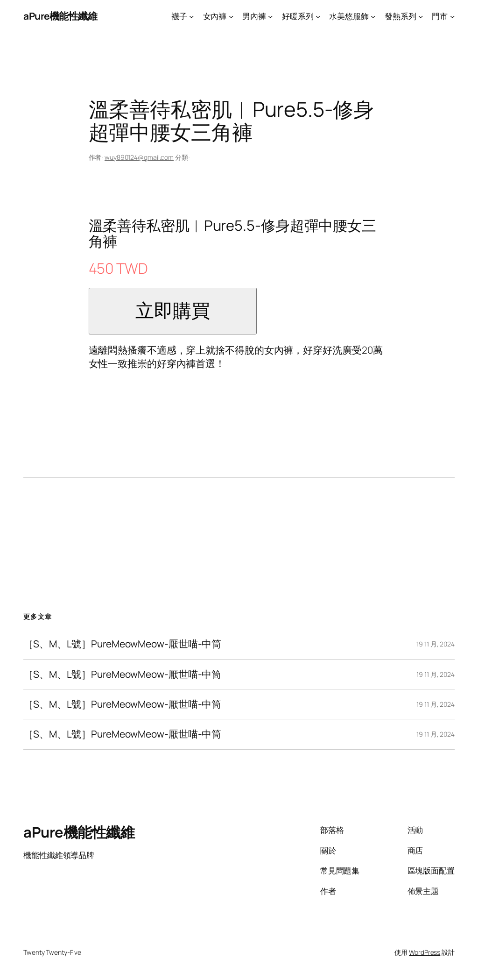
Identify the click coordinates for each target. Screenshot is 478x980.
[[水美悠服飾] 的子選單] (373, 16)
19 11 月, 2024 (436, 644)
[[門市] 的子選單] (452, 16)
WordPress (425, 952)
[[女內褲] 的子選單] (231, 16)
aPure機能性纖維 (60, 16)
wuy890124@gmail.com (139, 157)
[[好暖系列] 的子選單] (318, 16)
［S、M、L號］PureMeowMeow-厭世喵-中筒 (122, 644)
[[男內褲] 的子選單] (270, 16)
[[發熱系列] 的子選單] (421, 16)
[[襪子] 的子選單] (191, 16)
